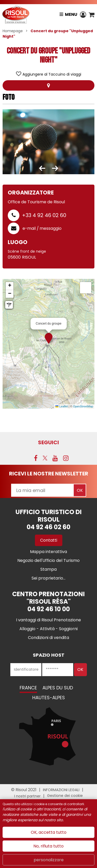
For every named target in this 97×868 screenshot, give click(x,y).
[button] (92, 15)
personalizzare (49, 860)
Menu (71, 14)
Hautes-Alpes (49, 698)
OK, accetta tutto (49, 832)
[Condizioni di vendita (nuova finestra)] (48, 638)
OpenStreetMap (83, 406)
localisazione (49, 85)
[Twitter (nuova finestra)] (45, 458)
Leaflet (62, 406)
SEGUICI (48, 442)
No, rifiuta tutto (48, 846)
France (28, 688)
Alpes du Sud (58, 688)
